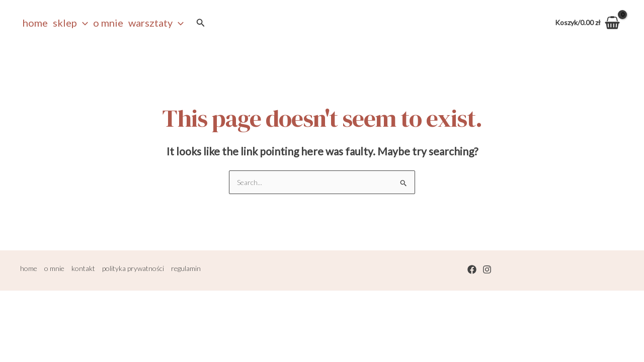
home (29, 268)
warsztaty (156, 23)
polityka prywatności (133, 268)
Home (35, 23)
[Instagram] (487, 269)
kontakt (83, 268)
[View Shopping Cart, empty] (588, 23)
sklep (70, 23)
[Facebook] (472, 269)
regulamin (186, 268)
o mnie (108, 23)
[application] (83, 23)
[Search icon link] (201, 23)
